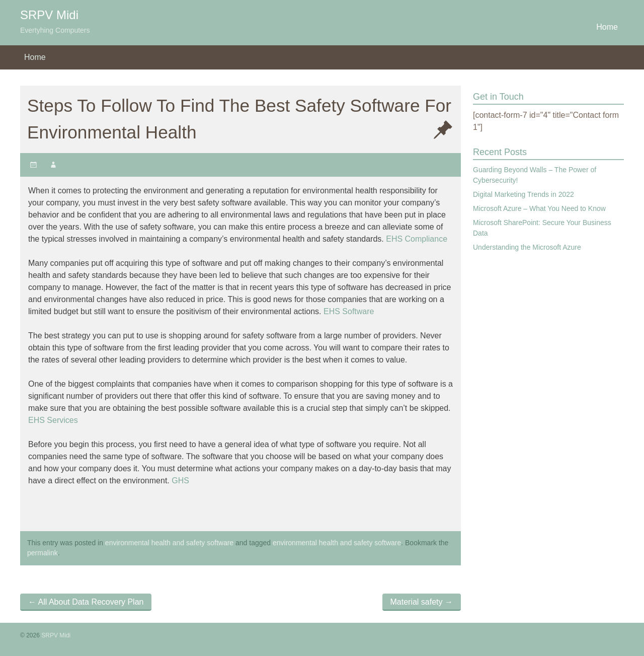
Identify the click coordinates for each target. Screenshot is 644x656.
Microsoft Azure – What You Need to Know (539, 208)
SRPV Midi (49, 15)
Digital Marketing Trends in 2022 (524, 194)
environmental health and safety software (169, 543)
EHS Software (349, 311)
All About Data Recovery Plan (86, 602)
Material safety (422, 602)
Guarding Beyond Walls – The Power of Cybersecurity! (535, 175)
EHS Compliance (417, 239)
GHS (180, 481)
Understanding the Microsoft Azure (527, 247)
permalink (43, 553)
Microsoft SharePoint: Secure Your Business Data (542, 228)
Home (607, 27)
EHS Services (53, 420)
